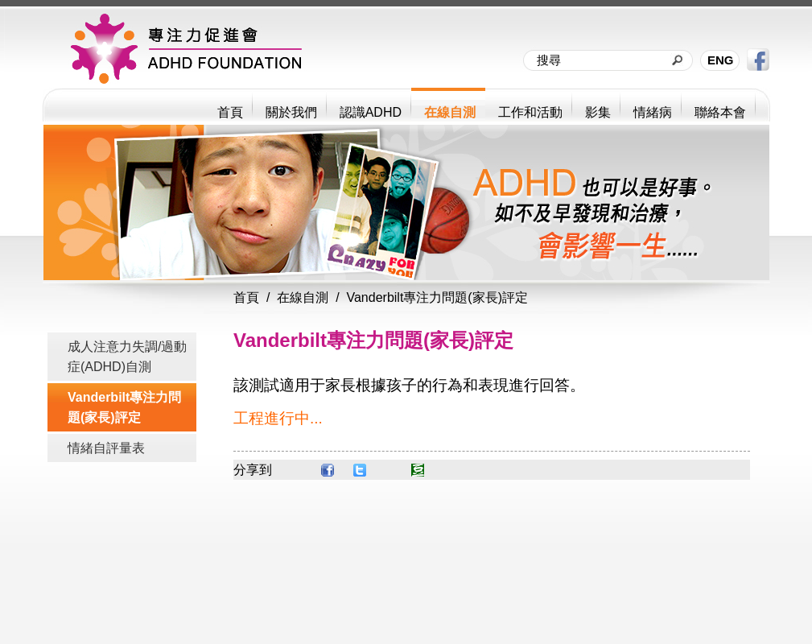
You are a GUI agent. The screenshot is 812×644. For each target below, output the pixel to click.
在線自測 (450, 112)
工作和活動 (530, 112)
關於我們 (291, 112)
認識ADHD (371, 112)
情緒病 (653, 112)
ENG (721, 60)
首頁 (230, 112)
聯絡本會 (720, 112)
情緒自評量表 (106, 448)
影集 (598, 112)
